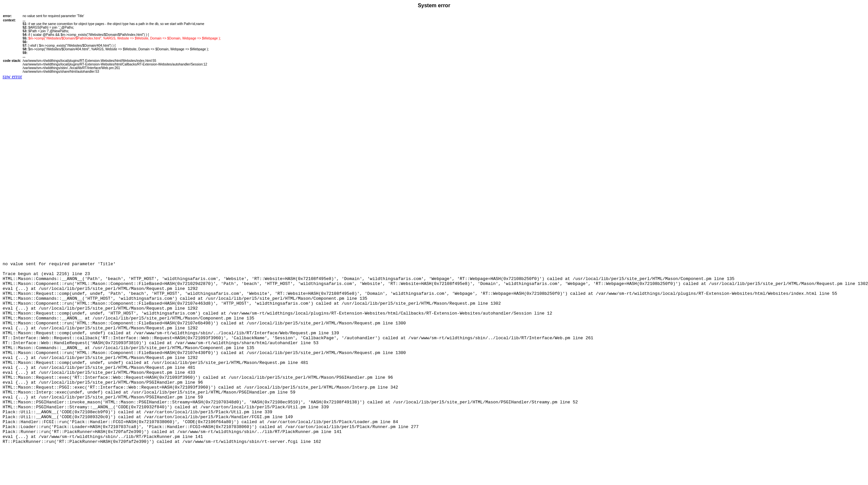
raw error (12, 77)
